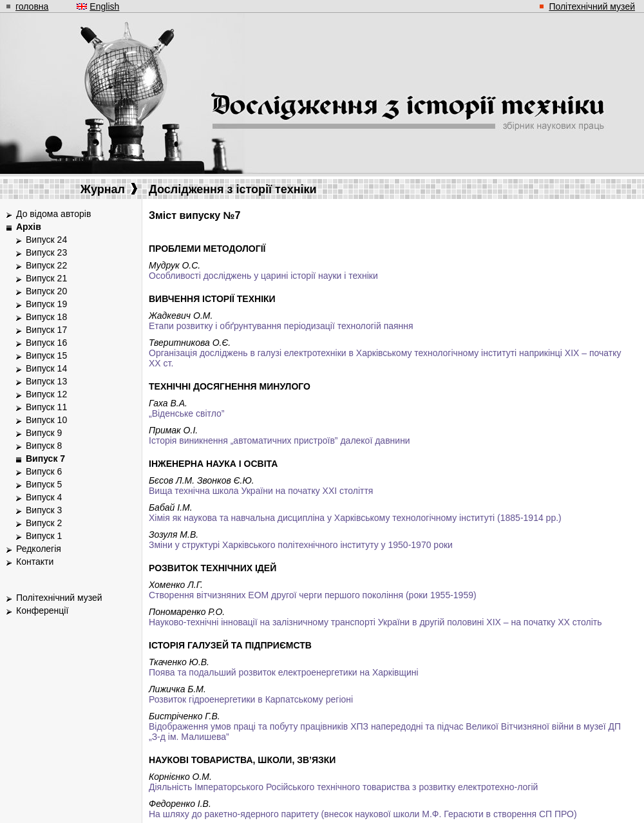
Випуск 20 (46, 291)
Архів (29, 227)
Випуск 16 (46, 343)
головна (32, 6)
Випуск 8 (44, 446)
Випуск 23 (46, 252)
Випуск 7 (45, 459)
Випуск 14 (46, 368)
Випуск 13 (46, 381)
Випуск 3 (44, 510)
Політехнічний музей (592, 6)
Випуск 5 (44, 484)
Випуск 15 (46, 355)
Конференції (42, 610)
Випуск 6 (44, 471)
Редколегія (39, 549)
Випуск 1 (44, 536)
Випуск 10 (46, 420)
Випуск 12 (46, 394)
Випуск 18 (46, 317)
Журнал (109, 189)
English (104, 6)
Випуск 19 (46, 304)
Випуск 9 (44, 433)
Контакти (35, 562)
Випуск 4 (44, 497)
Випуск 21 (46, 278)
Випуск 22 (46, 265)
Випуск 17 (46, 330)
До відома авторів (53, 214)
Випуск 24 (46, 240)
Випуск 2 (44, 523)
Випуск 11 (46, 407)
